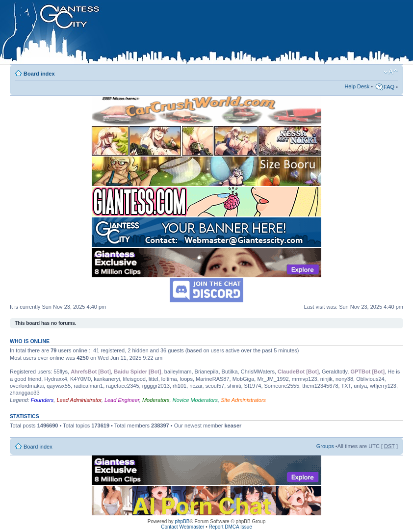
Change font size (391, 72)
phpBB (182, 521)
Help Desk (357, 86)
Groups (325, 446)
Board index (39, 74)
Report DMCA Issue (230, 527)
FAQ (389, 87)
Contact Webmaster (182, 527)
